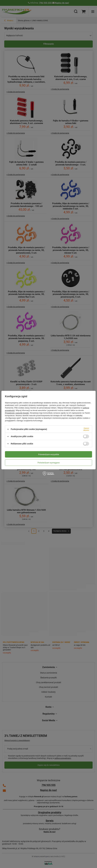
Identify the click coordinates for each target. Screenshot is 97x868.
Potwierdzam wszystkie (49, 454)
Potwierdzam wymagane (49, 463)
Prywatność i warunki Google (17, 413)
